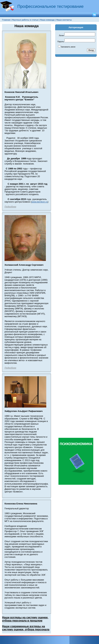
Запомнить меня (68, 47)
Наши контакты (64, 20)
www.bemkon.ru (39, 202)
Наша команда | (48, 20)
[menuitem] (7, 20)
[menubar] (37, 20)
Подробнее (10, 207)
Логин (61, 35)
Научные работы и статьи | (26, 20)
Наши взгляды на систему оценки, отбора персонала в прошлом (25, 619)
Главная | (7, 20)
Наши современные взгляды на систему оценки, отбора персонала (26, 628)
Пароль (61, 42)
